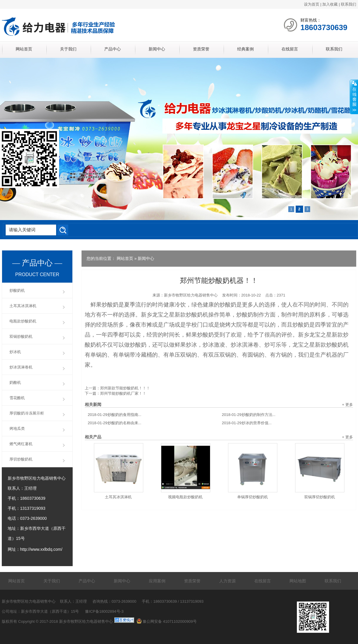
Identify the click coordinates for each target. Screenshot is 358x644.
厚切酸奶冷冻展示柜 (27, 413)
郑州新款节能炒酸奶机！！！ (125, 388)
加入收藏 (330, 4)
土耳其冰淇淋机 (118, 497)
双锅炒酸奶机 (21, 336)
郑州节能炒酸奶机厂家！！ (123, 393)
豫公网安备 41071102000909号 (167, 621)
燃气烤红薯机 (21, 444)
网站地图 (298, 581)
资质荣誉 (201, 49)
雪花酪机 (17, 398)
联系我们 (349, 4)
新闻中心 (157, 49)
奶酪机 (15, 382)
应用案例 (157, 581)
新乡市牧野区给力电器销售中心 (191, 295)
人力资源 (227, 581)
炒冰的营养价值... (247, 423)
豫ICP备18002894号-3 (104, 611)
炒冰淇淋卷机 (21, 367)
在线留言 (290, 49)
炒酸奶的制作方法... (249, 415)
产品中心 (113, 49)
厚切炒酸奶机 (21, 459)
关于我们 (68, 49)
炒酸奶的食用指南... (114, 415)
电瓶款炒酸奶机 (23, 321)
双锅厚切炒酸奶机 (320, 497)
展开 (354, 97)
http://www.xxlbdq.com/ (41, 549)
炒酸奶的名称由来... (114, 423)
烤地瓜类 (17, 428)
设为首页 (312, 4)
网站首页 (24, 49)
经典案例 (245, 49)
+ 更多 (348, 405)
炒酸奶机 (17, 290)
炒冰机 (15, 352)
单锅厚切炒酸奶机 (253, 497)
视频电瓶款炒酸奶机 (185, 497)
